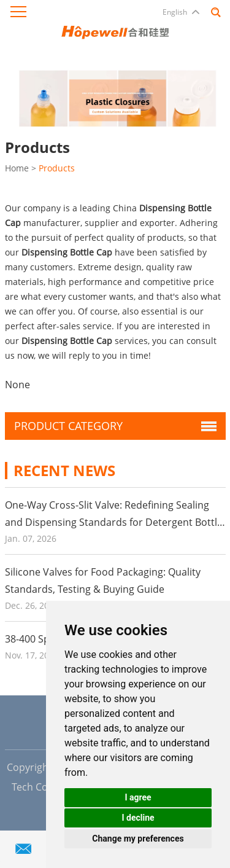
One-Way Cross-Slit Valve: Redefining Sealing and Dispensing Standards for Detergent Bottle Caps (114, 522)
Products (57, 168)
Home (17, 168)
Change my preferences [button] (138, 839)
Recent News (64, 470)
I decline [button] (138, 818)
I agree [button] (138, 797)
